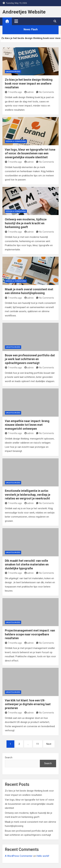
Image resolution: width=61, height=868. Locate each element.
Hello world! (43, 856)
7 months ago (13, 92)
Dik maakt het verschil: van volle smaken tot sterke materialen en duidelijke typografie (27, 564)
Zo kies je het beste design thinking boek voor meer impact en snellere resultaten (29, 83)
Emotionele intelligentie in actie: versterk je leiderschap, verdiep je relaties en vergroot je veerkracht (28, 495)
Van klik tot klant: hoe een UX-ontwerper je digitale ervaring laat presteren (28, 704)
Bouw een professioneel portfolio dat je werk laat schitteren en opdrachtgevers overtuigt (30, 359)
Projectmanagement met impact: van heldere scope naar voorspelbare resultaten (30, 634)
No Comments (47, 92)
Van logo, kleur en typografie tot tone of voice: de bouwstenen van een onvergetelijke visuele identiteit (30, 153)
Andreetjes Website (24, 12)
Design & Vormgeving (16, 141)
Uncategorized (13, 72)
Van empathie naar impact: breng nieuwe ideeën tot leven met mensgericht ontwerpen (27, 425)
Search (9, 757)
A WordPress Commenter (19, 856)
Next (49, 744)
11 (38, 744)
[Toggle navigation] (16, 21)
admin (29, 92)
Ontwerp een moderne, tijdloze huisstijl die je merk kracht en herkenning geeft (26, 223)
